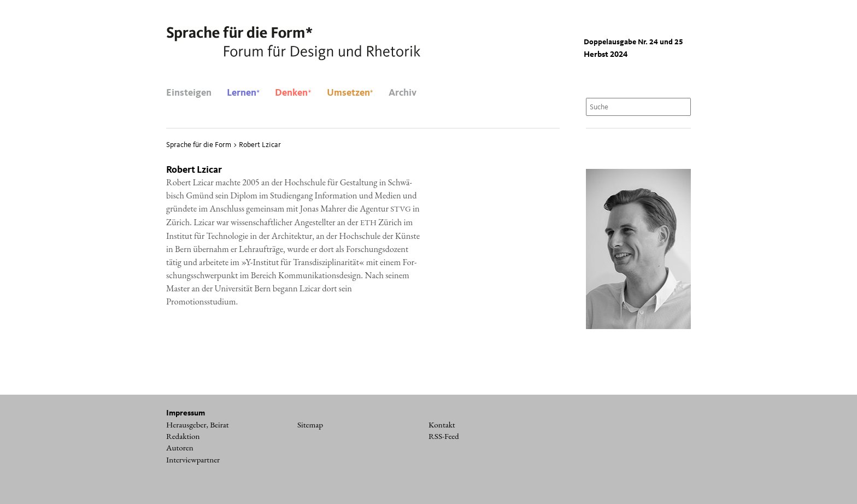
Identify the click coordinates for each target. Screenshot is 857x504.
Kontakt (442, 425)
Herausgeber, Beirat (198, 425)
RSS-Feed (444, 436)
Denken (293, 93)
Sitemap (310, 425)
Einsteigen (189, 93)
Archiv (403, 93)
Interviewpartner (193, 460)
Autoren (180, 448)
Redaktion (183, 436)
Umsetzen (350, 93)
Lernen (243, 93)
